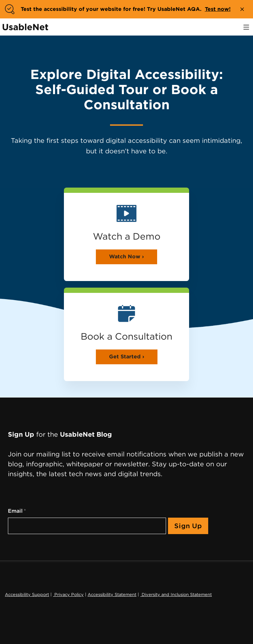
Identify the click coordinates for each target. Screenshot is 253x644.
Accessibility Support (27, 594)
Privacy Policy (68, 594)
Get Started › (127, 357)
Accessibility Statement (112, 594)
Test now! (218, 9)
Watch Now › (126, 257)
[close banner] (242, 9)
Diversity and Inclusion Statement (176, 594)
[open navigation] (246, 27)
